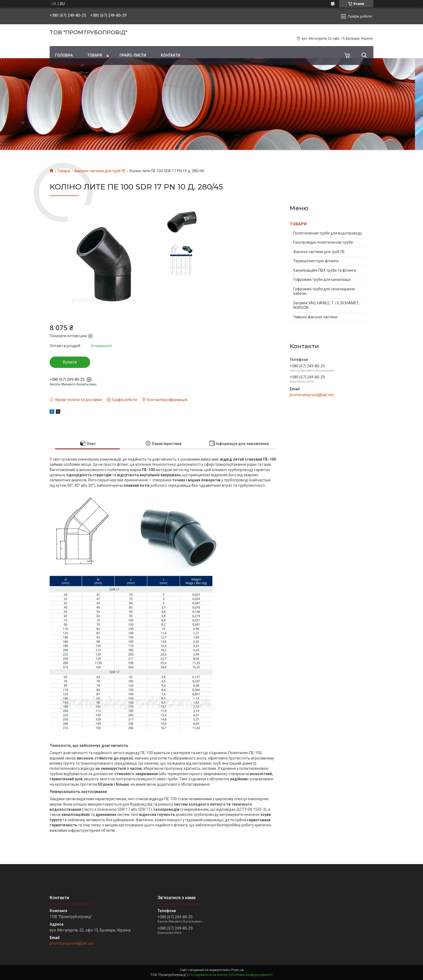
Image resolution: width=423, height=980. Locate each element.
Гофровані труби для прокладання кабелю (324, 291)
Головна (64, 55)
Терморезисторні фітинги (316, 261)
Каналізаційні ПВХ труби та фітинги (325, 270)
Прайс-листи (133, 55)
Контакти (170, 55)
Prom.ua (237, 970)
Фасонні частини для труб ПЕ (100, 171)
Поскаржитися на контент (209, 975)
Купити (70, 362)
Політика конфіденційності (252, 975)
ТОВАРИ (298, 224)
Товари (95, 55)
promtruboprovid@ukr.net (312, 395)
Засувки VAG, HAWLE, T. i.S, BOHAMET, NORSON (326, 305)
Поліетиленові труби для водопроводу (328, 233)
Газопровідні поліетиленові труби (323, 242)
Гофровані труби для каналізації (322, 279)
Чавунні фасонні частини (315, 317)
